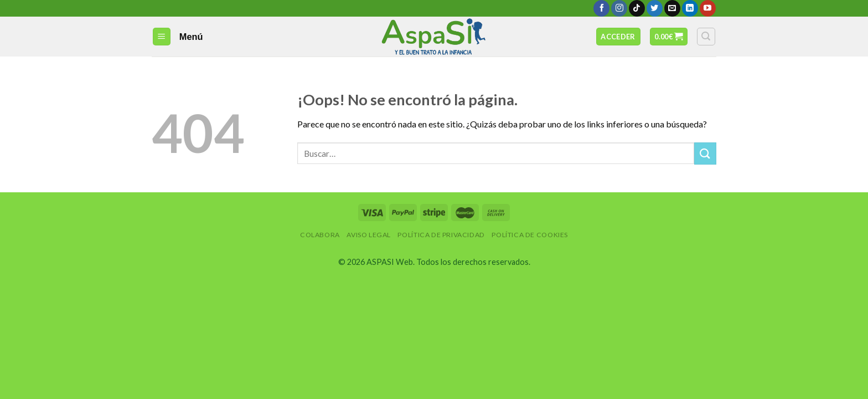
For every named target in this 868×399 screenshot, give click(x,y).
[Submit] (705, 153)
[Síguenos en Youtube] (708, 8)
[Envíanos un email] (672, 8)
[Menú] (162, 37)
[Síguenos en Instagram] (619, 8)
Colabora (320, 235)
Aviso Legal (369, 235)
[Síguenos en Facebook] (601, 8)
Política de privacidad (441, 235)
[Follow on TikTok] (637, 8)
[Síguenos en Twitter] (655, 8)
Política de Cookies (530, 235)
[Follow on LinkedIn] (690, 8)
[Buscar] (706, 37)
